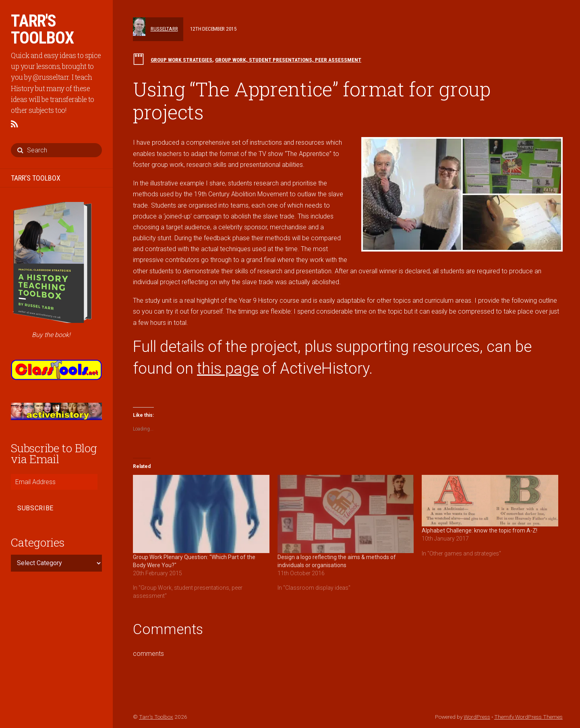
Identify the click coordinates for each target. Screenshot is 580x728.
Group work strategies (181, 60)
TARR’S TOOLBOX (36, 178)
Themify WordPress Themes (528, 717)
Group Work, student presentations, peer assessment (288, 60)
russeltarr (164, 29)
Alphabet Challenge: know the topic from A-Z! (480, 530)
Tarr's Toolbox (156, 717)
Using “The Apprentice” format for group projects (312, 101)
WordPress (477, 717)
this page (228, 368)
